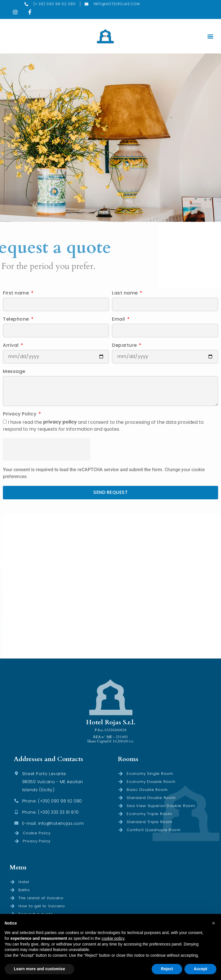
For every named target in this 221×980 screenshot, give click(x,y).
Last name (125, 293)
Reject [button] (167, 969)
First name (17, 293)
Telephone (17, 320)
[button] (210, 36)
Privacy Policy (20, 414)
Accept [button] (200, 969)
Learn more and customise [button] (39, 969)
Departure (125, 346)
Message (14, 372)
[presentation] (47, 449)
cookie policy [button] (113, 938)
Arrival (11, 346)
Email (119, 320)
